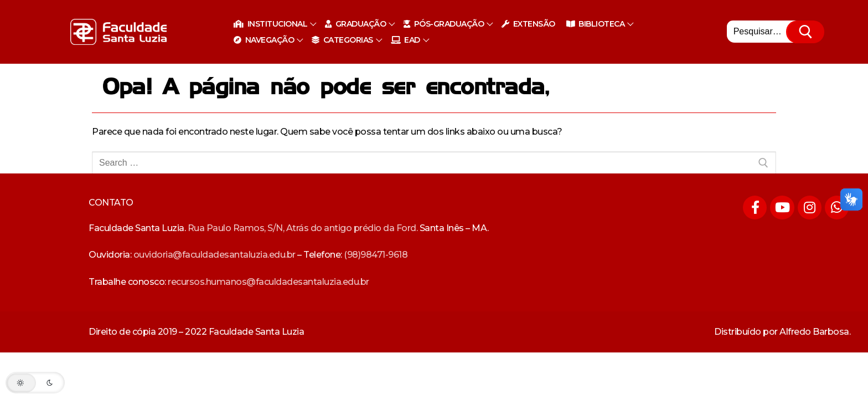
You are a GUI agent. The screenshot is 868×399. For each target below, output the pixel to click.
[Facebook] (755, 208)
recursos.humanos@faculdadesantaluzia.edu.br (268, 282)
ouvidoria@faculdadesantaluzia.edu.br (215, 255)
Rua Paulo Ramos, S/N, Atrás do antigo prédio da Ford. (303, 228)
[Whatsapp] (837, 208)
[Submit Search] (806, 32)
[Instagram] (810, 208)
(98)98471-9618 (376, 255)
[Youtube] (782, 208)
